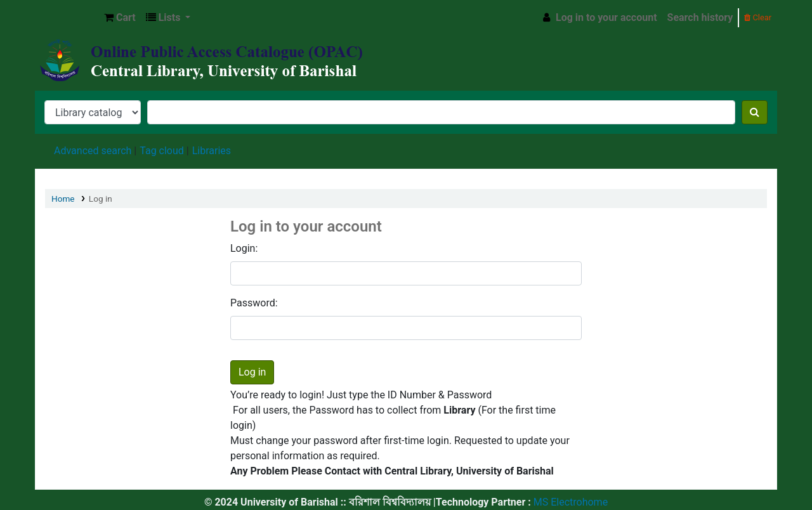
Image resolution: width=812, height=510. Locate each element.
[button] (120, 18)
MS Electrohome (569, 502)
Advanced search (93, 151)
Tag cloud (162, 151)
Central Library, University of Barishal (67, 18)
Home (63, 199)
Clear (758, 17)
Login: (244, 248)
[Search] (755, 112)
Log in (101, 199)
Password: (254, 303)
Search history (700, 17)
